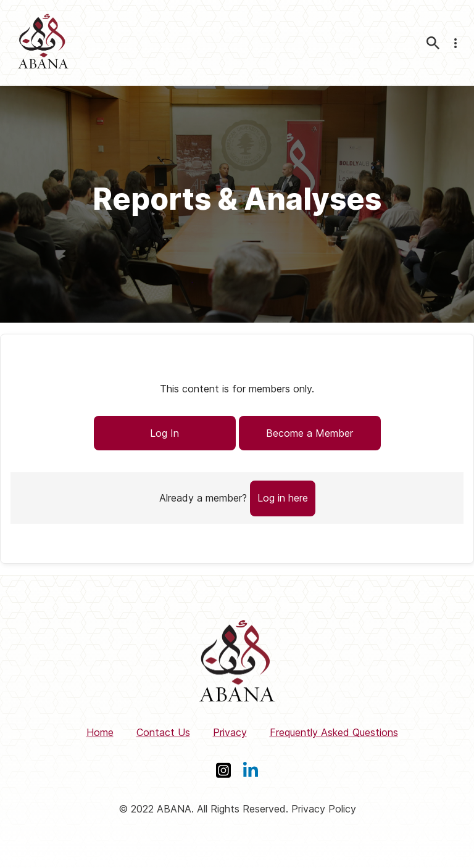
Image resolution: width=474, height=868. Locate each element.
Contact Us (163, 732)
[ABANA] (43, 43)
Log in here (283, 498)
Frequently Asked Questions (334, 732)
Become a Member (310, 433)
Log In (164, 433)
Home (100, 732)
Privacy (230, 732)
